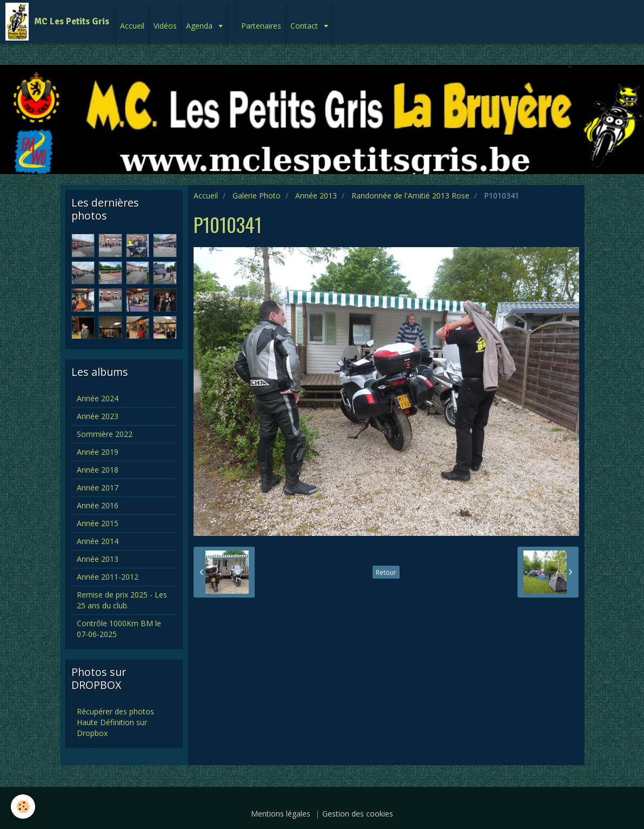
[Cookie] (23, 807)
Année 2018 (98, 470)
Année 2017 (98, 488)
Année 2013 (316, 195)
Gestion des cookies (358, 814)
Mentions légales (281, 814)
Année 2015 (98, 523)
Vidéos (165, 26)
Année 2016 (98, 505)
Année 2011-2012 (108, 577)
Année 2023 (98, 416)
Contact (305, 26)
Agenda (200, 26)
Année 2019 (98, 452)
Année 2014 (98, 541)
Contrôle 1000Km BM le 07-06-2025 (119, 629)
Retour (386, 572)
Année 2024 (98, 398)
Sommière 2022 (105, 434)
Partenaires (261, 26)
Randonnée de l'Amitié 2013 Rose (410, 195)
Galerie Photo (257, 195)
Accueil (132, 26)
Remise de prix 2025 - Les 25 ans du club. (122, 600)
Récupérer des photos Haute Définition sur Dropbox (115, 722)
